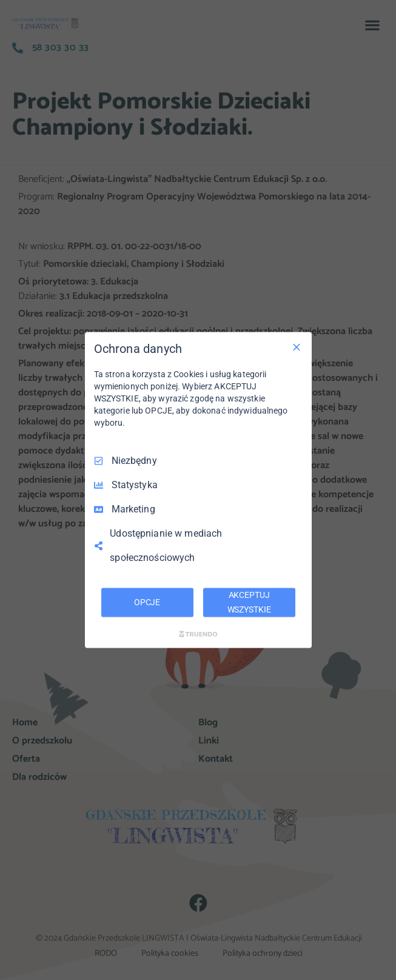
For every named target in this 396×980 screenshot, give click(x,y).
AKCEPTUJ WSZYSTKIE (249, 602)
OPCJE (147, 602)
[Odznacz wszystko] (297, 347)
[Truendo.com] (198, 634)
